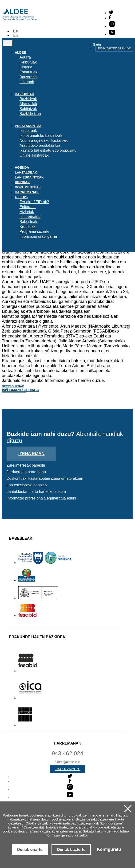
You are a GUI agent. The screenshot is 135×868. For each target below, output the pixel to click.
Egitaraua (28, 207)
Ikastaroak (28, 131)
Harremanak (27, 192)
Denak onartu (30, 850)
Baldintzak (28, 109)
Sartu (97, 44)
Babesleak (28, 222)
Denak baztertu (71, 850)
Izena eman (31, 454)
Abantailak (28, 104)
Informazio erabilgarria (38, 236)
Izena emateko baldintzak (41, 136)
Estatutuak (28, 72)
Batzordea (28, 77)
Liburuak (27, 82)
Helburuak (28, 62)
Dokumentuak (28, 187)
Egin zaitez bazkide (114, 48)
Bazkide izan (30, 114)
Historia (26, 67)
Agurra (25, 57)
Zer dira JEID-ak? (34, 202)
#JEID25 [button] (21, 197)
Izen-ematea (30, 217)
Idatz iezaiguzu (67, 769)
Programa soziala (34, 232)
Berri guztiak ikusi (13, 388)
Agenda (22, 167)
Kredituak (28, 227)
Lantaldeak (26, 172)
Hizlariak (27, 212)
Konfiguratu (109, 849)
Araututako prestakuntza (40, 145)
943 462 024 (67, 753)
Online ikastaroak (34, 155)
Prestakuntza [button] (28, 126)
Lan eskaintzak (29, 177)
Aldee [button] (20, 52)
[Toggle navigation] (8, 43)
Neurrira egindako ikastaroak (44, 141)
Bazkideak (28, 99)
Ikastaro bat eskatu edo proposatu (48, 150)
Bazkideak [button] (24, 94)
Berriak (22, 182)
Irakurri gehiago (107, 831)
